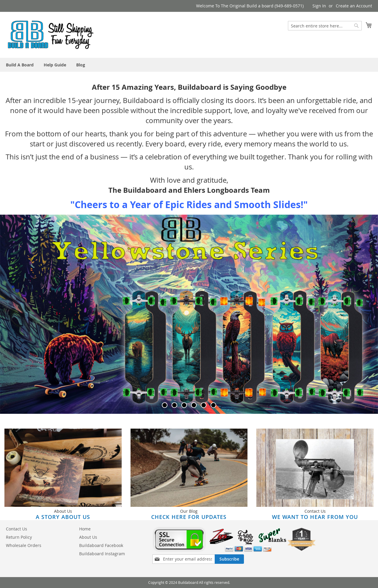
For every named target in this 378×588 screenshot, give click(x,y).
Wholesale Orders (24, 545)
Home (85, 529)
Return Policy (19, 537)
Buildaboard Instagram (102, 554)
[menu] (189, 65)
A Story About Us (63, 517)
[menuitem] (20, 65)
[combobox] (325, 26)
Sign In (319, 6)
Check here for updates (189, 517)
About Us (88, 537)
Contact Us (17, 529)
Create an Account (354, 6)
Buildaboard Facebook (101, 545)
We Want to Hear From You (315, 517)
